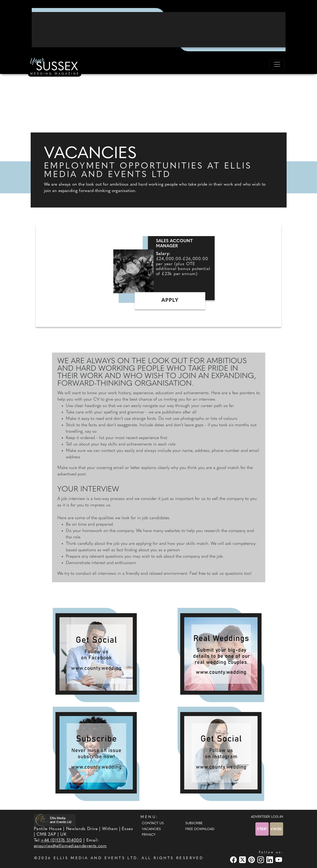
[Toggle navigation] (277, 64)
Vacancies (151, 829)
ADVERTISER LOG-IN (267, 817)
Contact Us (153, 823)
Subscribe (194, 823)
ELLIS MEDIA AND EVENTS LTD (95, 858)
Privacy (149, 835)
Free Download (200, 829)
